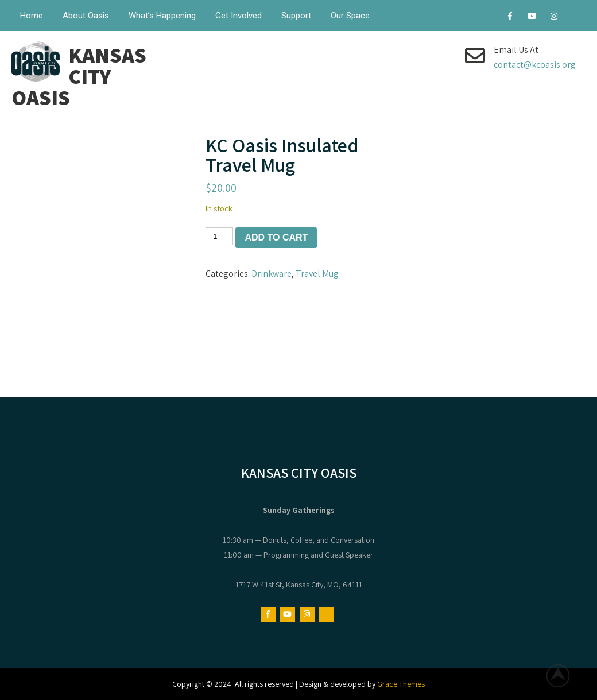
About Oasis (86, 16)
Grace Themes (401, 684)
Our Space (350, 16)
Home (32, 16)
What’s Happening (162, 16)
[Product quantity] (219, 236)
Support (296, 16)
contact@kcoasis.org (535, 65)
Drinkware (272, 274)
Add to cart (276, 237)
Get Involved (239, 16)
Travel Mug (317, 274)
